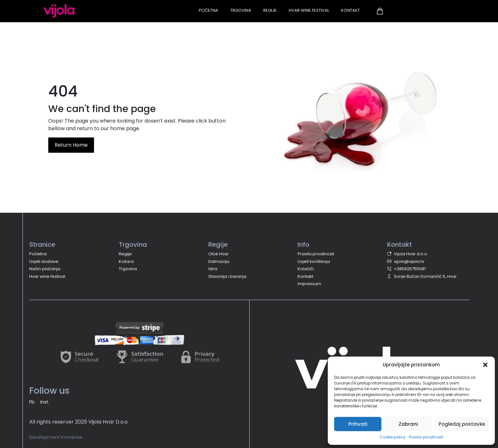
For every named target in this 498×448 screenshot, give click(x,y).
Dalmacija (219, 261)
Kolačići (306, 269)
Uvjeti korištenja (314, 261)
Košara (126, 261)
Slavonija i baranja (227, 276)
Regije (270, 10)
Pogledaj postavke (462, 424)
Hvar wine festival (47, 276)
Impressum (309, 284)
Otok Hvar (219, 254)
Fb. (32, 402)
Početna (209, 10)
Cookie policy (393, 437)
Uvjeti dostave (44, 261)
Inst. (45, 402)
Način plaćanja (45, 269)
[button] (485, 365)
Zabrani (408, 424)
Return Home (71, 145)
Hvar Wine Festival (309, 10)
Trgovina (241, 10)
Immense (72, 437)
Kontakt (350, 10)
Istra (213, 269)
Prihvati (358, 424)
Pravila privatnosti (426, 437)
